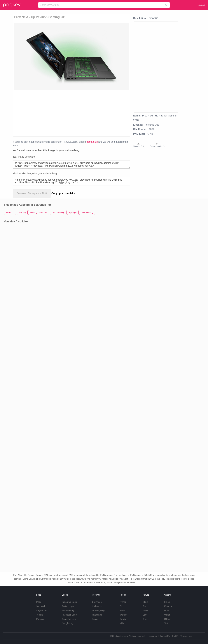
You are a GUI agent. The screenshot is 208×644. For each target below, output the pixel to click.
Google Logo (68, 623)
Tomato (40, 615)
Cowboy (124, 619)
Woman (123, 615)
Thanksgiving (98, 611)
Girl (121, 606)
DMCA (175, 636)
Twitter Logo (68, 606)
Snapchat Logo (69, 619)
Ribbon (168, 619)
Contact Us (165, 636)
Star (145, 615)
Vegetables (41, 611)
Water (167, 615)
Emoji (167, 602)
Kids (122, 623)
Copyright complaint (63, 193)
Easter (95, 619)
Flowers (168, 606)
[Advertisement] (47, 113)
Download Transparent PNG (32, 193)
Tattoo (167, 623)
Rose (167, 611)
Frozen (123, 602)
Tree (145, 619)
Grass (146, 611)
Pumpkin (40, 619)
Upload (201, 5)
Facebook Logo (69, 615)
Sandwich (41, 606)
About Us (153, 636)
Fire (145, 606)
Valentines (97, 615)
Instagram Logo (69, 602)
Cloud (146, 602)
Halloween (97, 606)
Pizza (39, 602)
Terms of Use (186, 636)
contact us (92, 142)
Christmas (97, 602)
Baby (122, 611)
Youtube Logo (68, 611)
